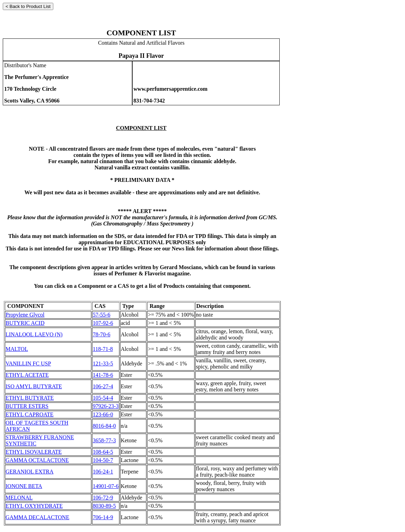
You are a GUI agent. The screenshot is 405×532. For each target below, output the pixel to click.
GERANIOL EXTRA (30, 472)
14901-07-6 (106, 486)
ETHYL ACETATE (27, 375)
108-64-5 (103, 452)
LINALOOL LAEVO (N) (34, 334)
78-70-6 (102, 334)
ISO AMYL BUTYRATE (34, 386)
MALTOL (17, 349)
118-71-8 (103, 349)
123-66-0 (103, 414)
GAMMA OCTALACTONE (37, 460)
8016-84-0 (104, 426)
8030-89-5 (104, 506)
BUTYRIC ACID (25, 323)
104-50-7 (103, 460)
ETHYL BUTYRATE (30, 398)
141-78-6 (103, 375)
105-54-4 (103, 398)
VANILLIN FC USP (28, 363)
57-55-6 (102, 315)
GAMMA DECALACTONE (37, 517)
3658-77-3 (104, 440)
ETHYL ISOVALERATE (34, 452)
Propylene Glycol (25, 315)
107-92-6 (103, 323)
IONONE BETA (24, 486)
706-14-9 (103, 517)
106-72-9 (103, 498)
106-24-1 (103, 472)
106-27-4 (103, 386)
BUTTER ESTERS (27, 406)
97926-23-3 (106, 406)
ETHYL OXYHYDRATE (34, 506)
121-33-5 (103, 363)
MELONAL (19, 498)
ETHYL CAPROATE (30, 414)
